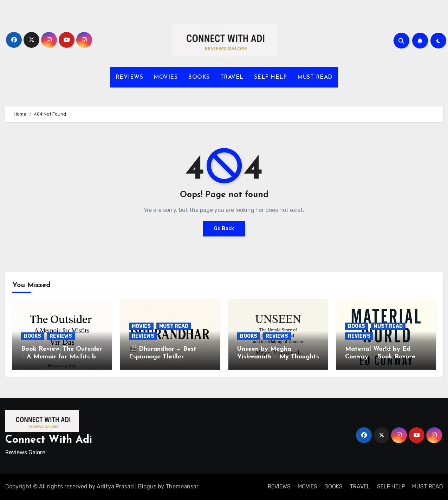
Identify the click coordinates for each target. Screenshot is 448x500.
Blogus (147, 486)
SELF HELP (271, 77)
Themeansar (182, 486)
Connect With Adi (49, 440)
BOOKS (199, 77)
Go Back (224, 229)
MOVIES (165, 77)
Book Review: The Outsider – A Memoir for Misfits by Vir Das (61, 357)
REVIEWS (129, 77)
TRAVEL (232, 77)
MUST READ (315, 77)
